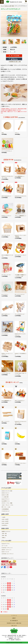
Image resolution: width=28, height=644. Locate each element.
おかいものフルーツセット (20, 255)
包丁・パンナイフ (5, 421)
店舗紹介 (14, 618)
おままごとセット (5, 493)
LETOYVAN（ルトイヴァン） (8, 554)
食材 (13, 6)
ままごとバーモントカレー (21, 463)
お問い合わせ (14, 626)
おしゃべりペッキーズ (20, 294)
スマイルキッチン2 (6, 235)
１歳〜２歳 (4, 533)
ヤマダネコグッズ (5, 511)
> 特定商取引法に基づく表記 (15, 62)
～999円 (3, 517)
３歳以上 (4, 538)
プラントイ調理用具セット (21, 216)
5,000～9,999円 (5, 523)
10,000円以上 (5, 525)
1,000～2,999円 (5, 519)
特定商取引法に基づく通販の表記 (14, 623)
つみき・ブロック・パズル (7, 505)
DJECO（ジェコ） (6, 552)
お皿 (3, 133)
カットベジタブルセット (7, 151)
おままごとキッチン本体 (7, 491)
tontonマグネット (6, 499)
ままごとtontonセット (6, 196)
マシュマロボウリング (20, 314)
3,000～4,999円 (5, 521)
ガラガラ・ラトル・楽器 (7, 503)
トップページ (14, 616)
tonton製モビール (6, 501)
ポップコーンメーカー (6, 275)
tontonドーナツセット (6, 216)
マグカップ (4, 463)
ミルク (3, 442)
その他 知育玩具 (5, 509)
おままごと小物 (8, 6)
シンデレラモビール (6, 373)
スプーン (17, 133)
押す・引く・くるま (6, 507)
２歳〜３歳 (4, 535)
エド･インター (5, 546)
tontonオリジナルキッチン (21, 196)
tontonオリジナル (6, 544)
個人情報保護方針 (14, 621)
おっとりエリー (5, 294)
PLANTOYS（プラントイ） (7, 548)
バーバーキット (5, 334)
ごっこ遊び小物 (5, 497)
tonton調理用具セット (20, 176)
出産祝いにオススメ (6, 531)
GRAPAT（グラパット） (7, 550)
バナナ (16, 442)
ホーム (2, 6)
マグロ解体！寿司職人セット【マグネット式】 (21, 275)
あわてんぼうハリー (6, 314)
